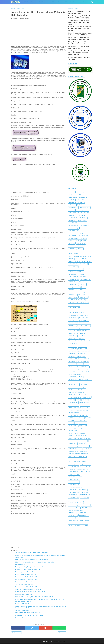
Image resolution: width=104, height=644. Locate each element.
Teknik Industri (73, 474)
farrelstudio (15, 515)
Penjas (71, 410)
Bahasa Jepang (73, 228)
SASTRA (71, 436)
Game (70, 287)
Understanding (73, 510)
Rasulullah (41, 2)
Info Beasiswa (73, 315)
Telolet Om (82, 490)
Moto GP (83, 384)
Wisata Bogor (83, 520)
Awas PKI (81, 215)
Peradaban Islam (81, 410)
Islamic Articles (73, 328)
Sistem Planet (84, 451)
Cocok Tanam (72, 254)
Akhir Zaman (82, 197)
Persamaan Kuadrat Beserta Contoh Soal (27, 587)
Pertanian (82, 415)
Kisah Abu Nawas (73, 341)
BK (77, 241)
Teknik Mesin (86, 482)
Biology (83, 238)
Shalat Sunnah (73, 446)
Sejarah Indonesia (83, 438)
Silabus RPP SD (73, 451)
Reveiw (79, 428)
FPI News (82, 284)
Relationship (72, 426)
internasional (83, 320)
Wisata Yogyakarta (74, 526)
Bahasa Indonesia (73, 223)
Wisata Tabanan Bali (74, 523)
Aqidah (71, 210)
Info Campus (83, 315)
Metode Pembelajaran (75, 377)
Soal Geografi (73, 459)
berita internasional (74, 233)
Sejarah (71, 438)
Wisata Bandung (83, 518)
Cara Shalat (80, 246)
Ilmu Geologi (83, 302)
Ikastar (71, 300)
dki (76, 259)
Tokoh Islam (72, 505)
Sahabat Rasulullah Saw (75, 433)
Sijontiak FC (84, 446)
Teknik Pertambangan (75, 487)
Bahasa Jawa (84, 225)
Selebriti (83, 441)
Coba (85, 251)
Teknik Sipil (72, 490)
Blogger (73, 2)
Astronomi (83, 213)
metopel (87, 379)
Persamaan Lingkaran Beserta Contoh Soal (28, 570)
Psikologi (81, 420)
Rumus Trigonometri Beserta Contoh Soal (27, 572)
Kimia (80, 338)
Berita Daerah (73, 231)
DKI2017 (82, 259)
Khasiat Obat (72, 338)
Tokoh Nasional (83, 505)
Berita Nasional (73, 236)
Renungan (82, 426)
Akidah (71, 200)
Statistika (87, 464)
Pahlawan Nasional (74, 397)
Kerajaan (82, 333)
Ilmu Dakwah (80, 300)
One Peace (72, 392)
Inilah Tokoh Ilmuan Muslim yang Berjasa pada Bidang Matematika (34, 562)
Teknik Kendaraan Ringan (76, 477)
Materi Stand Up (83, 372)
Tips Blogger (72, 495)
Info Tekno (72, 320)
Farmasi (71, 272)
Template (83, 492)
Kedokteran (72, 333)
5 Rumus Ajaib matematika (23, 611)
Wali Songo (80, 513)
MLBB (82, 382)
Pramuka (88, 418)
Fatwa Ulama (72, 274)
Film (81, 274)
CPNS (70, 259)
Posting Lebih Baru (16, 633)
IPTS (70, 323)
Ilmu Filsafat (72, 302)
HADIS (70, 290)
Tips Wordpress (82, 500)
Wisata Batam (72, 520)
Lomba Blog (80, 356)
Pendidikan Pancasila (75, 405)
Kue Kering (80, 354)
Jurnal (81, 2)
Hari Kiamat (72, 295)
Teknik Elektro (83, 472)
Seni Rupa (81, 444)
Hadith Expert (80, 290)
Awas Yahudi (82, 218)
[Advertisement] (39, 32)
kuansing (71, 354)
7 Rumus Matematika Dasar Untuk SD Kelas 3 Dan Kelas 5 (32, 553)
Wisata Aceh (72, 515)
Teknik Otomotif (73, 485)
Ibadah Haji (82, 297)
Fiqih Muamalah (84, 279)
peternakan (72, 418)
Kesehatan (72, 336)
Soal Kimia (82, 459)
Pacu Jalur (81, 395)
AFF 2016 (71, 195)
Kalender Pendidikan (82, 331)
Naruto (80, 387)
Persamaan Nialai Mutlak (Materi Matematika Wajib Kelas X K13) (34, 597)
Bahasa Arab (81, 220)
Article (78, 210)
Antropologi (72, 208)
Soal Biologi (72, 456)
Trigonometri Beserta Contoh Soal (25, 585)
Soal (70, 454)
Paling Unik (86, 397)
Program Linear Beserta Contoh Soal (26, 575)
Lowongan (72, 359)
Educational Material (75, 269)
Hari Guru (80, 292)
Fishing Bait (72, 282)
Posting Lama (62, 633)
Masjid (80, 364)
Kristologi (84, 351)
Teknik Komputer (73, 479)
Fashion (79, 272)
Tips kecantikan (84, 495)
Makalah (83, 361)
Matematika (72, 367)
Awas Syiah (72, 218)
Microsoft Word (73, 382)
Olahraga (81, 390)
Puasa (71, 423)
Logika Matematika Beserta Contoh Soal (27, 580)
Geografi (85, 287)
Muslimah (71, 387)
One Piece (80, 392)
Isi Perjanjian (79, 323)
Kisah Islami (84, 341)
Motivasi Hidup (73, 384)
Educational (72, 267)
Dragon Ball (72, 264)
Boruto (71, 243)
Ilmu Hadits (72, 305)
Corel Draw (86, 256)
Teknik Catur (72, 472)
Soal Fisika (81, 456)
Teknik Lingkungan (74, 482)
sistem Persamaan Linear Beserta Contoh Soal (29, 590)
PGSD (80, 418)
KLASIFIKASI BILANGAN (22, 604)
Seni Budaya (72, 444)
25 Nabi (71, 192)
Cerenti (79, 249)
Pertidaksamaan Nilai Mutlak (24, 595)
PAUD (78, 400)
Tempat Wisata (73, 492)
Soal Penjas (85, 461)
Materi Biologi (73, 369)
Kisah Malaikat (73, 343)
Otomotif (71, 395)
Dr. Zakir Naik (85, 261)
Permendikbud (73, 415)
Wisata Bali (72, 518)
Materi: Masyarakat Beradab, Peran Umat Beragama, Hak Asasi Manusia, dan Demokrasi (80, 29)
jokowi (83, 328)
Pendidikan (51, 2)
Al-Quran (80, 202)
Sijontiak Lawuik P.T (74, 449)
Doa (70, 261)
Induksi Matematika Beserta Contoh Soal (27, 577)
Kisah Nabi (72, 349)
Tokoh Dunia (78, 503)
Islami (33, 2)
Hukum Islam (72, 297)
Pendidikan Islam (84, 402)
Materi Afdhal (83, 367)
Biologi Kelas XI (73, 238)
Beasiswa (83, 228)
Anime (79, 205)
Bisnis (70, 241)
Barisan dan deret (20, 565)
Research (71, 428)
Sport (79, 464)
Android (71, 205)
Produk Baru (72, 420)
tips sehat (83, 497)
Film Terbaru (72, 277)
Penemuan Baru (73, 408)
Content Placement (74, 256)
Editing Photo (82, 264)
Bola (82, 241)
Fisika (81, 282)
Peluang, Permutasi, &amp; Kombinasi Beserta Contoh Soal (32, 567)
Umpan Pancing (85, 508)
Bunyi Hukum (79, 243)
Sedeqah (83, 436)
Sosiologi (71, 464)
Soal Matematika (73, 461)
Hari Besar (72, 292)
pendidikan (72, 402)
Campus (71, 246)
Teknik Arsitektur (81, 469)
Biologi (84, 236)
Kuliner (71, 356)
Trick (76, 508)
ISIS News (71, 326)
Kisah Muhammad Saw (75, 346)
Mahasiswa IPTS (73, 361)
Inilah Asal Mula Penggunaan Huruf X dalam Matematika (32, 560)
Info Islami (72, 318)
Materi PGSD (72, 372)
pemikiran (85, 400)
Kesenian (81, 336)
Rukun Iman (72, 431)
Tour (70, 508)
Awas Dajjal (72, 215)
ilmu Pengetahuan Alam (75, 310)
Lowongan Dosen (83, 359)
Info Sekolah (82, 318)
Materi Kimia (84, 369)
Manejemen (72, 364)
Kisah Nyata (81, 349)
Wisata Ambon (83, 515)
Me (78, 374)
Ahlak (78, 195)
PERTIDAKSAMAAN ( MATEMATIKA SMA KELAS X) (30, 592)
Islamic (86, 326)
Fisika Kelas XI (73, 284)
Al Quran (71, 202)
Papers (71, 400)
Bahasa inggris (73, 225)
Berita (59, 2)
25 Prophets (80, 192)
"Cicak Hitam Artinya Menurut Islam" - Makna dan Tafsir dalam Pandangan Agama (79, 22)
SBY (77, 436)
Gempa (77, 287)
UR (81, 510)
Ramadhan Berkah (80, 423)
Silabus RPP (86, 449)
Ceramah (71, 249)
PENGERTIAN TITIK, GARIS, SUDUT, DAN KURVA (29, 616)
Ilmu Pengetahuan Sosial (75, 313)
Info (66, 2)
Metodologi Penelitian (75, 379)
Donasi (77, 261)
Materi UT (71, 374)
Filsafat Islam (73, 279)
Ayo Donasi (72, 220)
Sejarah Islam (73, 441)
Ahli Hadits (72, 197)
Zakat (84, 526)
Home (26, 2)
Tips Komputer (73, 497)
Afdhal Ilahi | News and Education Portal (57, 642)
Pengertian (83, 408)
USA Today (72, 513)
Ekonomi (86, 269)
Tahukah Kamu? (84, 467)
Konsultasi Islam (73, 351)
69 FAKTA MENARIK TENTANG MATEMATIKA (28, 613)
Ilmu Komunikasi (73, 308)
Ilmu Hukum (82, 305)
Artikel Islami (73, 213)
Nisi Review (72, 390)
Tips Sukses (72, 500)
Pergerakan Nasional (75, 413)
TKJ (70, 503)
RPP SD (86, 428)
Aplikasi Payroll (84, 208)
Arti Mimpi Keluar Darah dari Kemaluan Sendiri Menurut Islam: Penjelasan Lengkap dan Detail (80, 53)
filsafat (82, 277)
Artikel (86, 210)
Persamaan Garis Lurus (22, 618)
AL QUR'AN (79, 200)
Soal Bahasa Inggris (81, 454)
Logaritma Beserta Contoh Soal (24, 582)
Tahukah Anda (73, 467)
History (80, 295)
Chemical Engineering (75, 251)
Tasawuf (71, 469)
